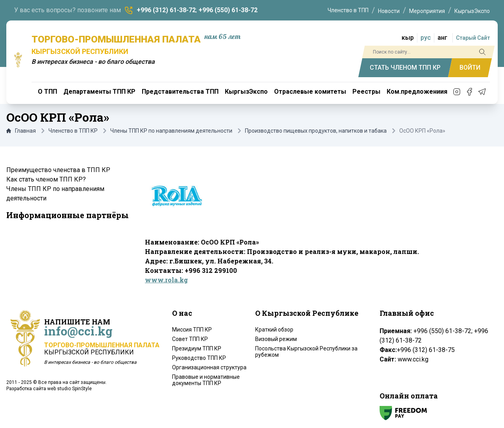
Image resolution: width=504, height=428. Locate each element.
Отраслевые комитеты (310, 92)
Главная (21, 131)
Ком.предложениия (417, 92)
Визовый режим (276, 339)
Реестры (366, 92)
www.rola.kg (166, 280)
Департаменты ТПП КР (99, 92)
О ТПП (47, 92)
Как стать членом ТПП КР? (46, 179)
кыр (408, 38)
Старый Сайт (473, 38)
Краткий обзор (274, 330)
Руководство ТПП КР (199, 358)
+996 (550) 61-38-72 (228, 10)
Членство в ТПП (348, 10)
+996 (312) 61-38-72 (166, 10)
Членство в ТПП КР (73, 131)
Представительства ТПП (180, 92)
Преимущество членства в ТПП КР (58, 170)
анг (442, 38)
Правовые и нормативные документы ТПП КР (206, 380)
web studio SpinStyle (69, 389)
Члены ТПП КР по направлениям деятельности (171, 131)
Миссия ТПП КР (192, 330)
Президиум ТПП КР (197, 348)
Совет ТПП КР (190, 339)
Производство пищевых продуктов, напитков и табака (316, 131)
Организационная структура (209, 367)
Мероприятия (427, 11)
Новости (389, 11)
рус (426, 38)
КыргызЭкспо (472, 11)
